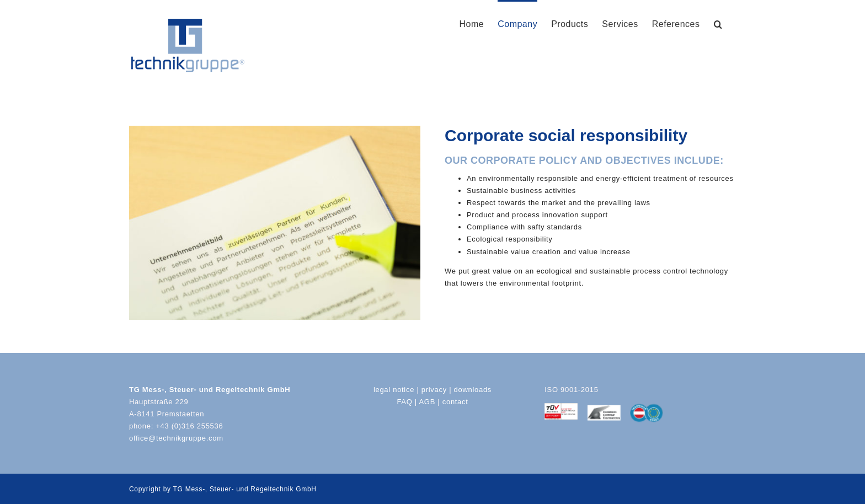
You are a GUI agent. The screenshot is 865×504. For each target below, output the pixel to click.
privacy (434, 390)
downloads (473, 390)
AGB (427, 402)
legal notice (394, 390)
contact (455, 402)
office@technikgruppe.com (176, 438)
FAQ (404, 402)
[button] (718, 23)
